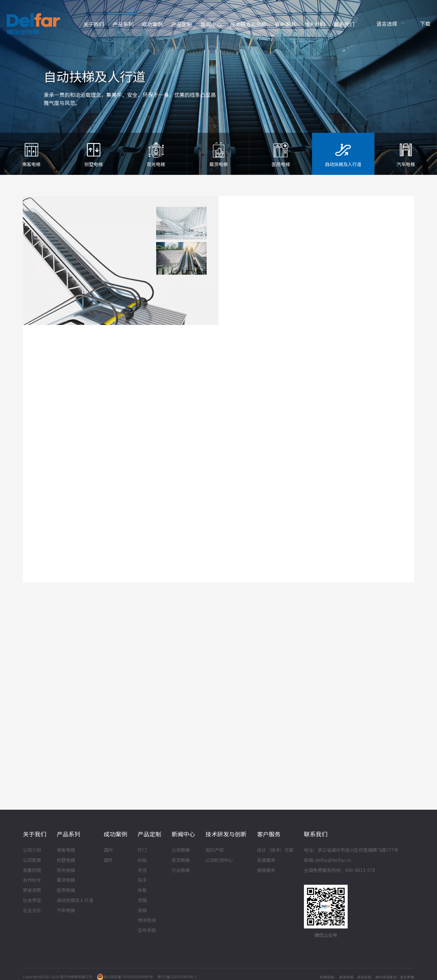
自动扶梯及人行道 (75, 901)
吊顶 (142, 870)
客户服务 (285, 24)
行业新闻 (181, 870)
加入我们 (315, 24)
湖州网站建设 (386, 977)
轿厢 (142, 861)
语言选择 (387, 23)
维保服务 (266, 870)
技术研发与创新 (248, 24)
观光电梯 (66, 870)
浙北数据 (407, 977)
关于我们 (94, 24)
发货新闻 (181, 861)
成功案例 (152, 24)
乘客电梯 (66, 850)
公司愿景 (32, 861)
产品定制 (182, 24)
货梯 (142, 901)
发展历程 (32, 870)
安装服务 (266, 861)
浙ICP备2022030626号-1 (177, 977)
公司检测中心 (219, 861)
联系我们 (344, 24)
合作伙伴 (32, 880)
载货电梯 (66, 880)
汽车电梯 (66, 911)
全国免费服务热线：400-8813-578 (339, 870)
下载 (425, 23)
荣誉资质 (32, 891)
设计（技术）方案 (275, 850)
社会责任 (32, 901)
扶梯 (142, 911)
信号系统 (147, 931)
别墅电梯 (66, 861)
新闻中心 (211, 24)
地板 (142, 891)
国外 (108, 861)
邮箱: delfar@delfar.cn (327, 861)
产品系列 (123, 24)
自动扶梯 (364, 977)
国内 (108, 850)
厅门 (142, 850)
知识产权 (215, 850)
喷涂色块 (147, 921)
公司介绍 (32, 850)
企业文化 (32, 911)
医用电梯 (66, 891)
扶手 (142, 880)
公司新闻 (181, 850)
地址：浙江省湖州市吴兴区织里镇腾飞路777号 (351, 850)
